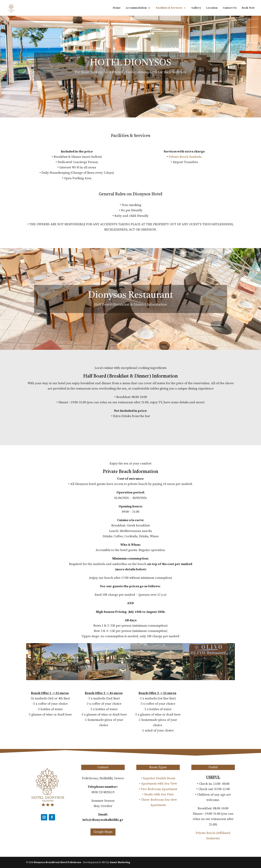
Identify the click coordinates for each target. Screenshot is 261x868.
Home (117, 8)
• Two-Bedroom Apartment (158, 789)
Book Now (248, 8)
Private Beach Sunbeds (185, 157)
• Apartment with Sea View (158, 784)
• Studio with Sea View (158, 794)
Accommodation (136, 8)
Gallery (196, 8)
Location (212, 8)
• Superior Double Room (158, 778)
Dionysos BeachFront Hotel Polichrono (58, 862)
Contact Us (230, 8)
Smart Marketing (120, 862)
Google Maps (103, 832)
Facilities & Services (169, 8)
